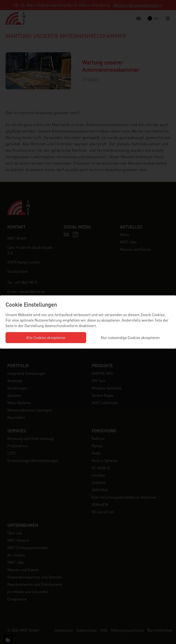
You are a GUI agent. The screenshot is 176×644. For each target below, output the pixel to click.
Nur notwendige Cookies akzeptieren (130, 337)
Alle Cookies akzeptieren (46, 337)
